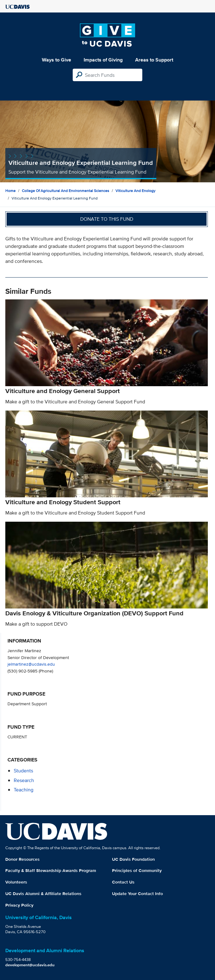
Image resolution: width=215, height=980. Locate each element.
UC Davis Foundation (133, 859)
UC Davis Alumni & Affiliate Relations (43, 894)
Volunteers (16, 882)
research (24, 780)
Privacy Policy (19, 905)
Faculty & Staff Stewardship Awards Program (51, 870)
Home (10, 191)
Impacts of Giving (103, 60)
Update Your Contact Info (137, 894)
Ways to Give (56, 60)
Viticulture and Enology (135, 191)
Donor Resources (22, 859)
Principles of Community (137, 870)
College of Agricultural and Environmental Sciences (66, 191)
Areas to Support (154, 60)
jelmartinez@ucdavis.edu (31, 664)
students (23, 771)
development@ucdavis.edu (30, 965)
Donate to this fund (107, 219)
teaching (24, 790)
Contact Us (123, 882)
